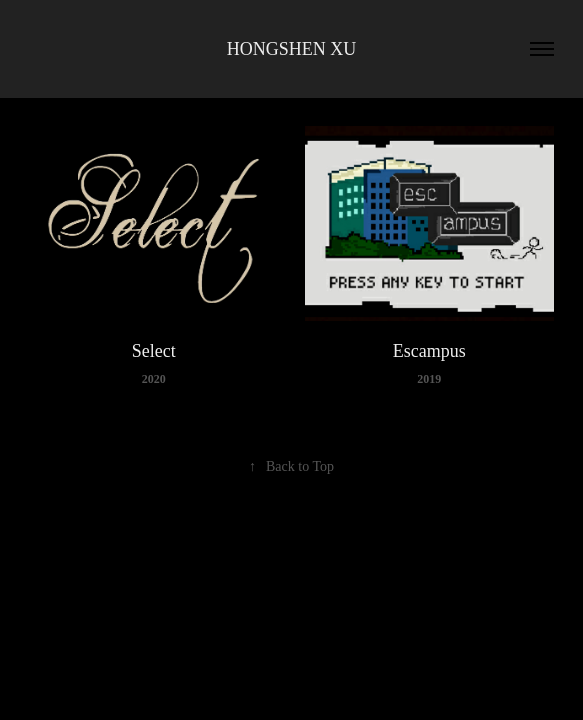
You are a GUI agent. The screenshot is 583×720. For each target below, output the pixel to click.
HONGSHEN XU (292, 49)
